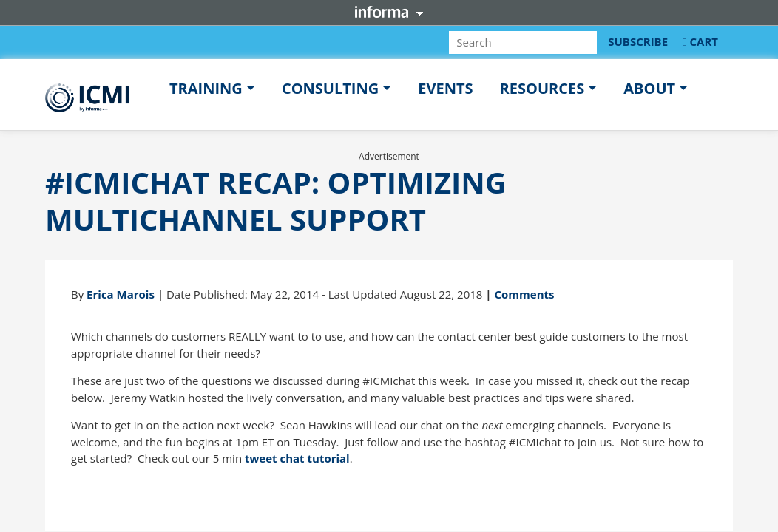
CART (700, 41)
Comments (524, 294)
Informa (389, 12)
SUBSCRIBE (638, 41)
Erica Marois (121, 294)
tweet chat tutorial (297, 458)
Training (206, 88)
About (649, 88)
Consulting (330, 88)
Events (445, 88)
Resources (542, 88)
